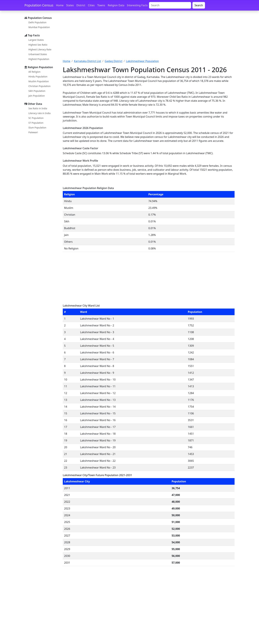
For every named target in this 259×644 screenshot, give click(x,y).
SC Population (36, 118)
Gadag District (114, 61)
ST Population (36, 123)
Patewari (33, 132)
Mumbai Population (39, 27)
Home (60, 5)
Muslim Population (39, 81)
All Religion (34, 72)
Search (199, 5)
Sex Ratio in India (38, 108)
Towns (101, 5)
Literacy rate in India (39, 113)
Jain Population (37, 96)
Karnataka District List (87, 61)
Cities (91, 5)
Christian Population (39, 86)
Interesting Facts (137, 5)
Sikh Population (37, 91)
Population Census (39, 5)
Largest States (36, 40)
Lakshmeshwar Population (142, 61)
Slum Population (37, 128)
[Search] (170, 5)
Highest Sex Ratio (38, 45)
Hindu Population (38, 77)
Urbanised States (38, 54)
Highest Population (39, 59)
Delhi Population (37, 22)
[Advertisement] (149, 37)
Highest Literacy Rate (40, 49)
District (81, 5)
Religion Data (116, 5)
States (70, 5)
